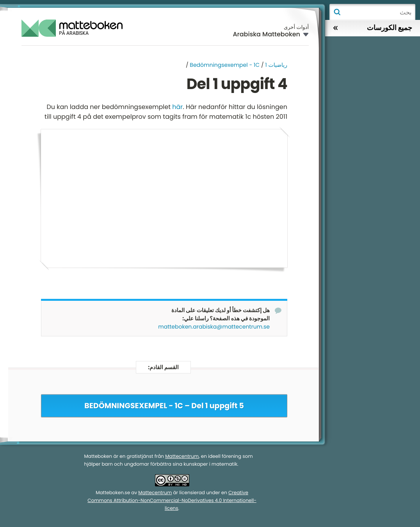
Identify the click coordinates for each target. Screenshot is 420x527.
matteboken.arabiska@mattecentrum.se (214, 327)
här (177, 107)
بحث (337, 12)
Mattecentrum (182, 457)
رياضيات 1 (276, 65)
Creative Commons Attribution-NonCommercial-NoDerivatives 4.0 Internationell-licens (172, 501)
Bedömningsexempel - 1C (225, 65)
